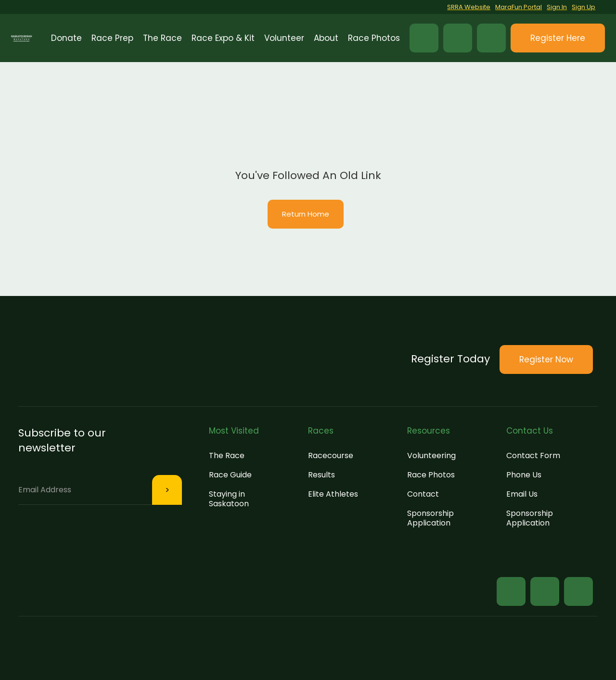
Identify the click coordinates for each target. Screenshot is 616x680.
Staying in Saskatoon (229, 499)
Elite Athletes (333, 494)
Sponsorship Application (430, 518)
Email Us (522, 494)
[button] (112, 38)
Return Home (306, 214)
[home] (21, 38)
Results (321, 475)
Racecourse (331, 455)
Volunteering (431, 455)
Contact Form (533, 455)
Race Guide (230, 475)
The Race (227, 455)
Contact (423, 494)
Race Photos (431, 475)
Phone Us (524, 475)
